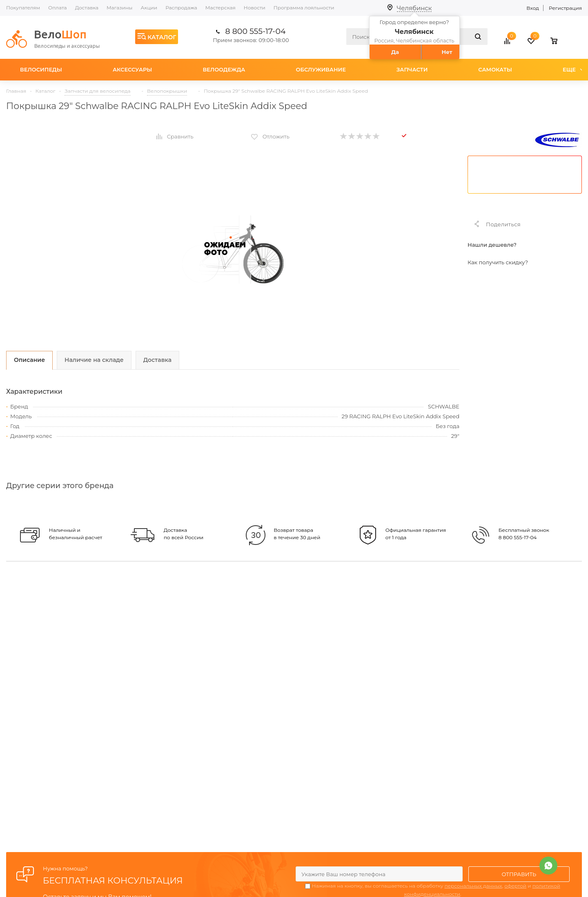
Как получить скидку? (498, 262)
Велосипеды (41, 69)
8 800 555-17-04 (256, 31)
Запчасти (412, 69)
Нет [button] (447, 52)
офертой (515, 886)
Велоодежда (224, 69)
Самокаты (495, 69)
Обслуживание (321, 69)
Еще (573, 69)
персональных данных (473, 886)
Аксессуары (133, 69)
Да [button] (395, 52)
